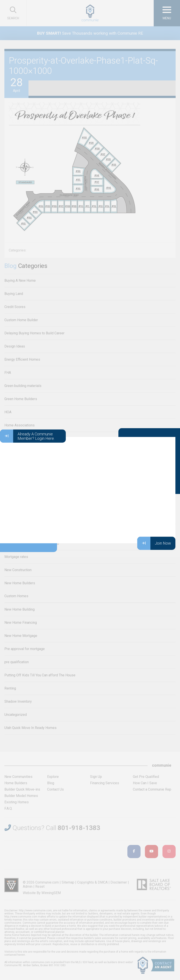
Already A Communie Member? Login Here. (27, 436)
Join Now (154, 543)
